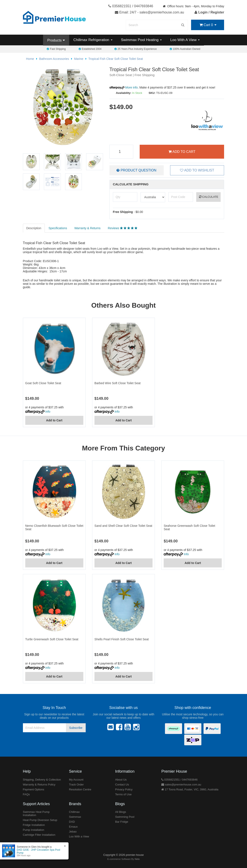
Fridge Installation (34, 825)
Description (34, 228)
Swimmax (75, 817)
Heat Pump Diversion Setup (40, 820)
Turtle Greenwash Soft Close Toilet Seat (52, 639)
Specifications (58, 228)
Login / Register (209, 12)
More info (124, 87)
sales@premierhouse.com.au (181, 785)
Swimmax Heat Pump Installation (36, 813)
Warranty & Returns (87, 228)
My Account (76, 780)
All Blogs (121, 812)
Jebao (73, 832)
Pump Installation (34, 830)
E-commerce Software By (123, 859)
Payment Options (34, 789)
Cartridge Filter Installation (39, 835)
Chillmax (74, 812)
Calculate (209, 197)
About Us (121, 780)
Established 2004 (90, 49)
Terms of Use (123, 794)
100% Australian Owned (185, 49)
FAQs (26, 794)
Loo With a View (79, 836)
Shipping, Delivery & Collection (42, 780)
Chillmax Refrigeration (93, 40)
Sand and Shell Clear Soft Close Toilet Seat (123, 526)
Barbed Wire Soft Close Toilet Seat (118, 383)
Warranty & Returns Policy (39, 785)
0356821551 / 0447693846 (131, 6)
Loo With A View (185, 40)
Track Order (76, 785)
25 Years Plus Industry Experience (136, 49)
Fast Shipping (56, 49)
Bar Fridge (122, 822)
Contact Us (122, 785)
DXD (72, 822)
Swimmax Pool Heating (141, 40)
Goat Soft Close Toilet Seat (43, 383)
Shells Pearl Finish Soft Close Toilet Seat (122, 639)
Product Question (136, 170)
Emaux (73, 827)
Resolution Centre (80, 789)
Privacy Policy (124, 789)
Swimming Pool (125, 817)
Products (56, 40)
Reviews (122, 228)
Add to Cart (182, 152)
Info (48, 412)
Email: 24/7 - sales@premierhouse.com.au (149, 12)
